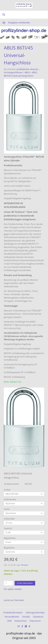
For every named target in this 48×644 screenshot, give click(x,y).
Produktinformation (13, 613)
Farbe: (7, 509)
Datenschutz (21, 621)
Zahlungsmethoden (35, 613)
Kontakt (26, 617)
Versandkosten (12, 617)
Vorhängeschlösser (13, 72)
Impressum (35, 621)
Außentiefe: (9, 519)
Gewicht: (8, 528)
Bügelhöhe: (9, 548)
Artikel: (7, 490)
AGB (9, 621)
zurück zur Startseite (14, 600)
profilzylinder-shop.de (27, 69)
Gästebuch (38, 617)
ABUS (27, 72)
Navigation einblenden (19, 23)
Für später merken (13, 589)
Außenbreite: (10, 499)
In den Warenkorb (25, 583)
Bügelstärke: (10, 538)
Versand (24, 565)
